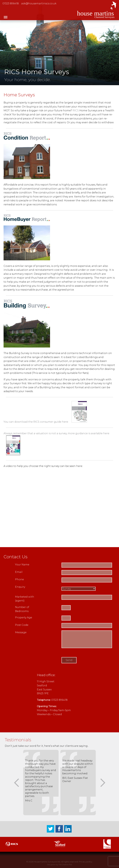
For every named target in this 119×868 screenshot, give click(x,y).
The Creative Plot (65, 865)
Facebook (59, 829)
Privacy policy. (86, 862)
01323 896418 (11, 3)
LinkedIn (68, 829)
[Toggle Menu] (6, 17)
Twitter (51, 829)
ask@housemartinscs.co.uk (39, 3)
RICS (76, 110)
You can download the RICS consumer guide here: (45, 422)
